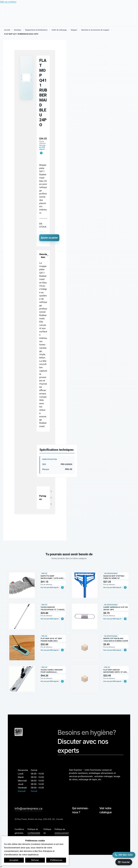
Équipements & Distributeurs (37, 30)
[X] (51, 497)
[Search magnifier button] (127, 11)
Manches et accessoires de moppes (96, 30)
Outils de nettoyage (60, 30)
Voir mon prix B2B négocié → (43, 147)
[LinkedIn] (51, 504)
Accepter (14, 860)
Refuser (35, 860)
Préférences (56, 860)
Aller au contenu (8, 2)
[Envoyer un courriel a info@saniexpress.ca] (124, 862)
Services (29, 21)
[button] (41, 153)
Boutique (18, 21)
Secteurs (41, 21)
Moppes (75, 30)
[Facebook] (51, 491)
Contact (120, 19)
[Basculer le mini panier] (123, 11)
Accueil (7, 30)
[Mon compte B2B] (114, 11)
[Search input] (45, 10)
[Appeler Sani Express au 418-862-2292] (124, 855)
